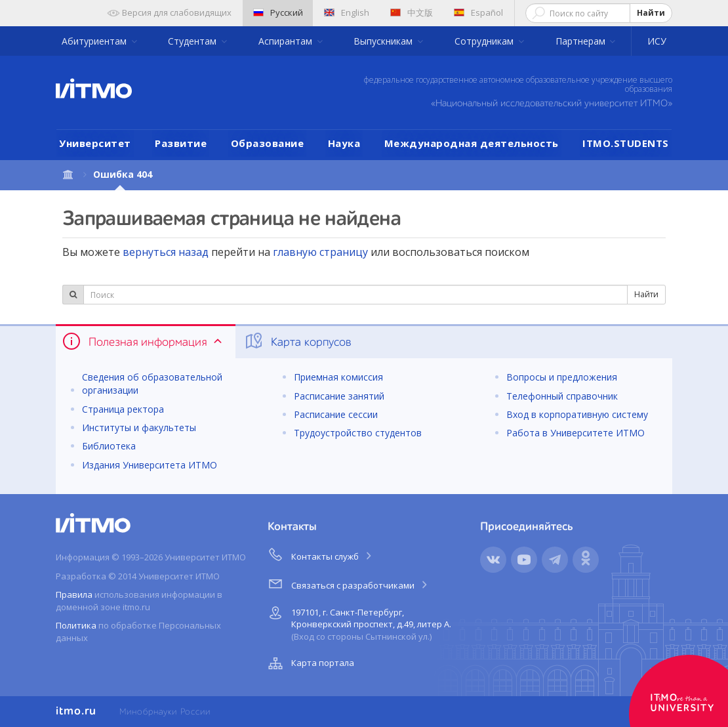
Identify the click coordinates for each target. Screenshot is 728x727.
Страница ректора (123, 409)
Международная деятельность (472, 143)
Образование (268, 143)
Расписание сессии (336, 414)
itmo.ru (76, 711)
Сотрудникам (485, 41)
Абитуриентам (95, 41)
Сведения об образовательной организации (152, 384)
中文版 (412, 12)
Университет (95, 143)
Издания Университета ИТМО (150, 465)
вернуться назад (166, 252)
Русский (278, 12)
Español (478, 12)
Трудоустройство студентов (358, 433)
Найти (651, 13)
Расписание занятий (339, 396)
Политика (76, 625)
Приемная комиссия (338, 377)
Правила (74, 594)
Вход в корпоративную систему (577, 414)
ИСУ (657, 41)
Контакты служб (321, 554)
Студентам (193, 41)
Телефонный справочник (562, 396)
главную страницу (320, 252)
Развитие (181, 143)
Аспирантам (287, 41)
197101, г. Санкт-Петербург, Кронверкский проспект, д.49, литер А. (358, 622)
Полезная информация (143, 341)
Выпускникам (384, 41)
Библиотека (109, 446)
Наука (344, 143)
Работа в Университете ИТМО (576, 433)
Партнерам (582, 41)
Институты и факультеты (139, 427)
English (347, 12)
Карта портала (310, 663)
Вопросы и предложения (562, 377)
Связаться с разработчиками (349, 583)
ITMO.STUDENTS (626, 143)
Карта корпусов (297, 341)
